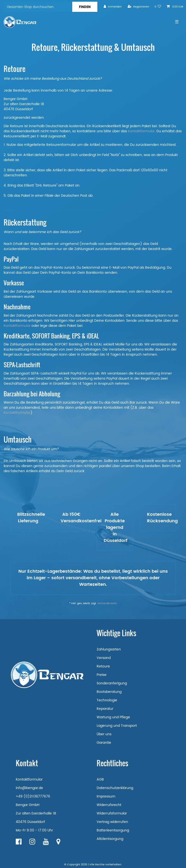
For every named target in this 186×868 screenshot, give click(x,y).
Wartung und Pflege (113, 717)
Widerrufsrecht (109, 805)
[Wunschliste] (158, 7)
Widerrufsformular (112, 813)
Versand (104, 658)
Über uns (104, 734)
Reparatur (105, 709)
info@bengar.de (29, 788)
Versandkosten (107, 603)
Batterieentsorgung (113, 830)
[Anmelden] (113, 7)
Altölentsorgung (110, 839)
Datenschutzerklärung (115, 788)
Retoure (103, 666)
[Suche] (85, 7)
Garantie (104, 743)
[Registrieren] (138, 7)
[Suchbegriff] (38, 7)
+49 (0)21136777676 (33, 796)
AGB (100, 779)
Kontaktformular (141, 131)
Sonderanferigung (112, 683)
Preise (102, 675)
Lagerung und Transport (117, 726)
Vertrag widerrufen (112, 822)
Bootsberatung (109, 692)
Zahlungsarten (109, 649)
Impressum (106, 796)
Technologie (107, 700)
